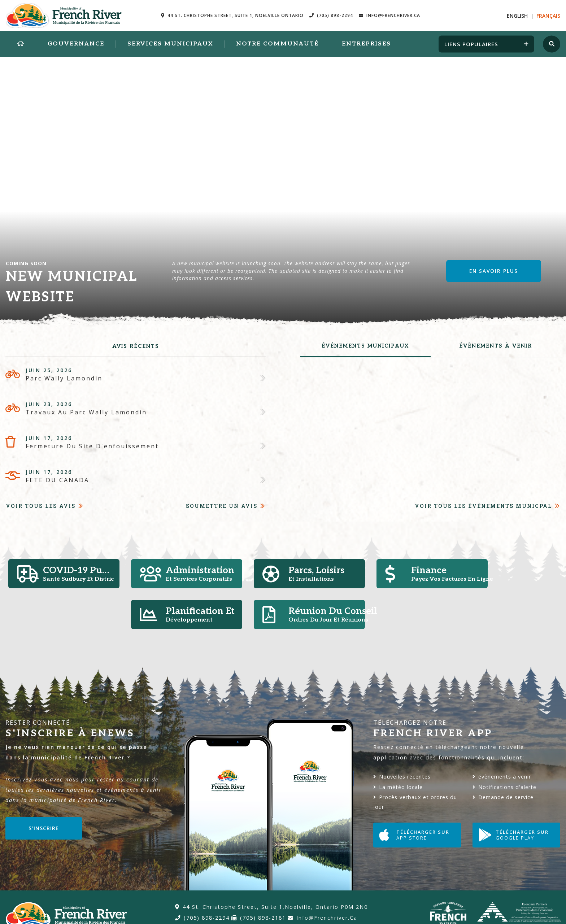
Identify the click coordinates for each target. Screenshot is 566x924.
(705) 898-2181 (259, 918)
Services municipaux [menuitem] (170, 44)
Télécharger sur (414, 835)
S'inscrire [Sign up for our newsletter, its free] (44, 828)
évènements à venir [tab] (496, 346)
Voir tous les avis (41, 506)
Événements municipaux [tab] (365, 346)
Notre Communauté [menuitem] (277, 44)
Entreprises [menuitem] (366, 44)
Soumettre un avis (222, 506)
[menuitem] (21, 44)
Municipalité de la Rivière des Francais (64, 16)
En (517, 16)
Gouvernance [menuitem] (76, 44)
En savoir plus (494, 271)
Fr (548, 16)
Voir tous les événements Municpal (483, 506)
